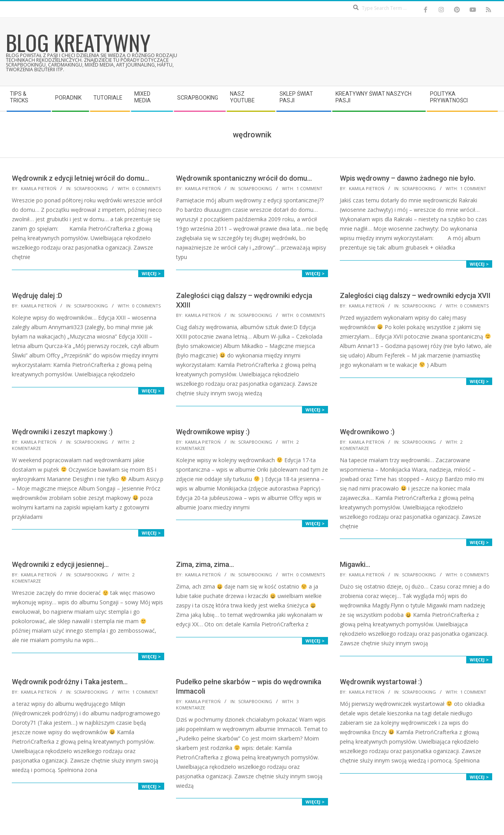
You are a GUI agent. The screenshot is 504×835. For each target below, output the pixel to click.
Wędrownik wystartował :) (381, 682)
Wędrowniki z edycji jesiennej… (60, 564)
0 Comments (146, 188)
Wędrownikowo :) (367, 432)
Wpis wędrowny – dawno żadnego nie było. (408, 178)
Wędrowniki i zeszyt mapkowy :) (62, 432)
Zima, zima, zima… (205, 564)
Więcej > (151, 273)
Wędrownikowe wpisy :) (213, 432)
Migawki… (355, 564)
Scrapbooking (91, 188)
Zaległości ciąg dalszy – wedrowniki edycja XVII (415, 295)
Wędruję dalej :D (37, 295)
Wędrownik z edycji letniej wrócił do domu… (81, 178)
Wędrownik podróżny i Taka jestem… (70, 682)
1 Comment (309, 188)
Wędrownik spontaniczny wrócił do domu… (244, 178)
